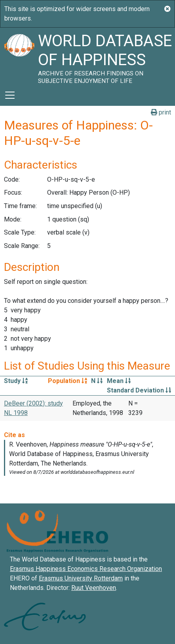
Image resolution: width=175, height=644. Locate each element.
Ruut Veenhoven (94, 588)
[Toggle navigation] (10, 95)
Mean (119, 381)
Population (68, 381)
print (161, 112)
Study (16, 381)
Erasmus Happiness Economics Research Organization (86, 569)
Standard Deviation (139, 390)
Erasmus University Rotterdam (81, 578)
